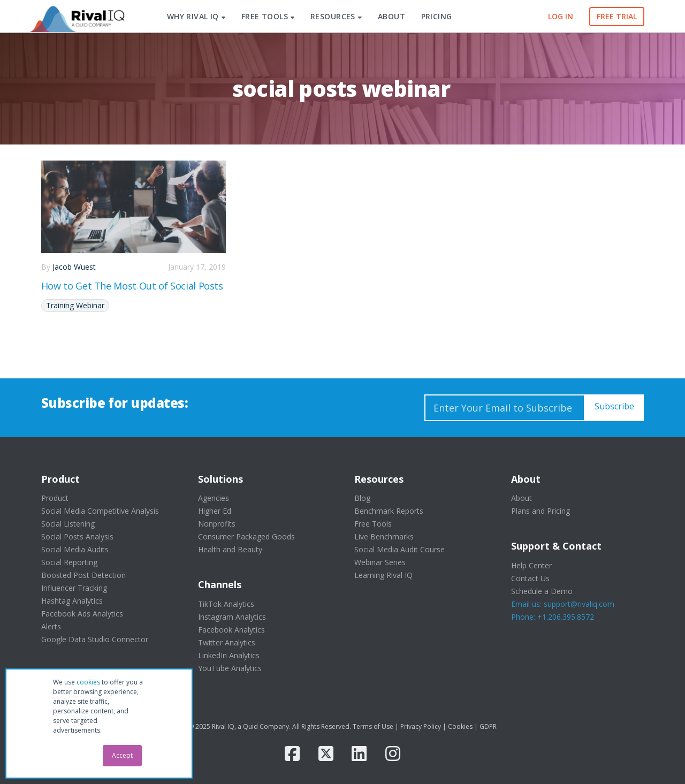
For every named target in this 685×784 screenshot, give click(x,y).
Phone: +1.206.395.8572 (553, 617)
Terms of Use (373, 726)
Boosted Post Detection (83, 575)
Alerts (51, 626)
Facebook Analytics (231, 630)
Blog (362, 498)
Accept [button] (122, 755)
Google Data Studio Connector (95, 639)
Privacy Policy (421, 726)
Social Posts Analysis (77, 536)
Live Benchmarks (384, 536)
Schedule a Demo (542, 591)
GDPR (488, 726)
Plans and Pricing (541, 511)
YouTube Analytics (230, 668)
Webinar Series (380, 562)
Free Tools (373, 524)
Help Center (531, 565)
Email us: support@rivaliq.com (563, 604)
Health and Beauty (230, 549)
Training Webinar (75, 305)
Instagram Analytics (232, 617)
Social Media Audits (75, 549)
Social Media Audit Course (399, 549)
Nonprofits (217, 524)
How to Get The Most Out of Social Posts (132, 286)
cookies (88, 682)
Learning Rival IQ (383, 575)
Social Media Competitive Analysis (100, 511)
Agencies (214, 498)
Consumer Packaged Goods (246, 536)
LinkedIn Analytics (229, 655)
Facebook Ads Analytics (82, 614)
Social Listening (68, 524)
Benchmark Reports (389, 511)
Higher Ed (215, 511)
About (522, 498)
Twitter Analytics (227, 642)
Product (55, 498)
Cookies (460, 726)
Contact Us (530, 578)
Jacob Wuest (74, 267)
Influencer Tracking (74, 588)
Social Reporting (69, 562)
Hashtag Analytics (72, 601)
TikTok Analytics (226, 604)
